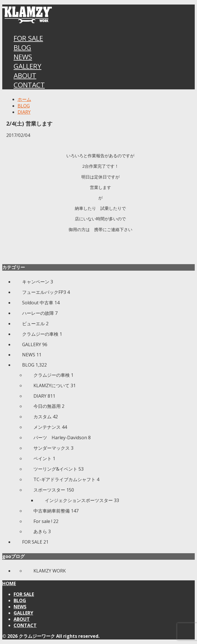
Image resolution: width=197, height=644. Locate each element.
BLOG (22, 47)
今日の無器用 (49, 406)
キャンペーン (38, 282)
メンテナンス (50, 427)
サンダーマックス (53, 448)
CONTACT (29, 85)
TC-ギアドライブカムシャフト (66, 479)
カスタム (46, 417)
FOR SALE (28, 38)
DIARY (44, 396)
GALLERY (27, 66)
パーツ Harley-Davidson (62, 438)
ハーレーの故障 (40, 313)
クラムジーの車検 (42, 334)
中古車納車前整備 (56, 511)
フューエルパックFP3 (46, 292)
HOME (9, 583)
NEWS (23, 57)
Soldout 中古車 (41, 303)
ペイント (44, 458)
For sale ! (46, 521)
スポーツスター (54, 490)
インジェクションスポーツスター (82, 500)
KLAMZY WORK (50, 571)
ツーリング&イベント (59, 469)
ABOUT (25, 75)
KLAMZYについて (55, 385)
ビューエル (35, 324)
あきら (42, 531)
